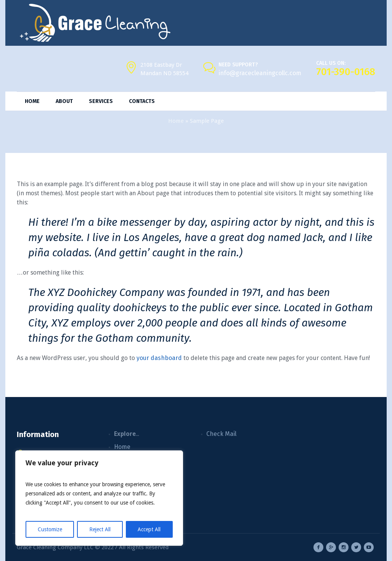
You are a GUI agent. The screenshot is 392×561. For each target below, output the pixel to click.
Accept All (149, 529)
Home (176, 121)
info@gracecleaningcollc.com (260, 73)
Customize (50, 529)
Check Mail (221, 434)
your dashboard (159, 358)
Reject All (100, 529)
